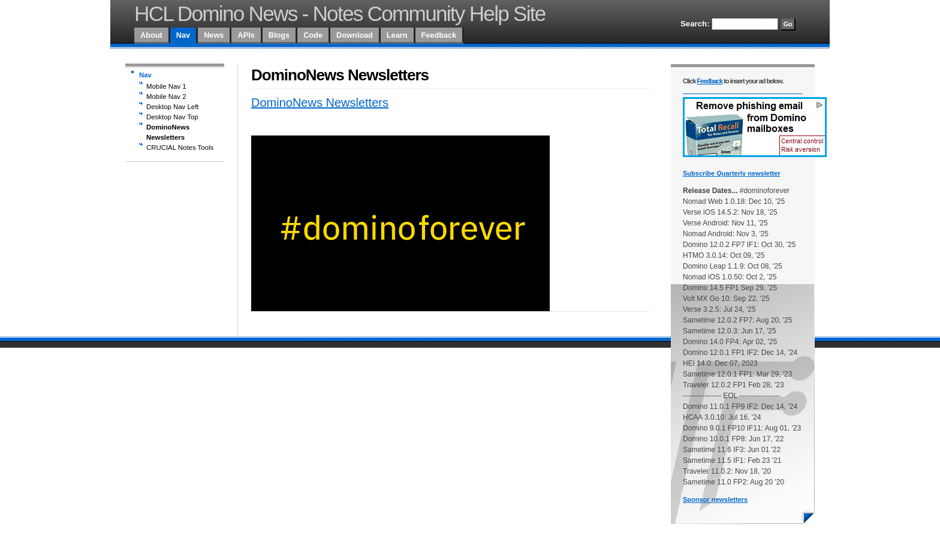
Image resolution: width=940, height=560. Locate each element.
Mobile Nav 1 (166, 86)
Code (313, 35)
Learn (397, 35)
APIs (246, 35)
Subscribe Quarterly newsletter (732, 173)
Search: (695, 24)
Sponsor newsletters (715, 499)
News (214, 35)
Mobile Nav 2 (166, 97)
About (151, 35)
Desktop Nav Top (172, 117)
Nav (183, 35)
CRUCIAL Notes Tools (180, 147)
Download (355, 35)
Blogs (279, 35)
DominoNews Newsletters (168, 132)
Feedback (439, 35)
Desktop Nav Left (173, 107)
